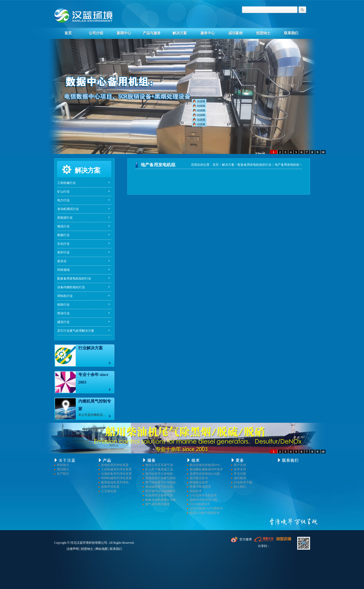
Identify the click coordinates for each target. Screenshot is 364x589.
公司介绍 (96, 33)
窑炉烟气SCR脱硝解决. (161, 491)
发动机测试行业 (68, 209)
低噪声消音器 (110, 487)
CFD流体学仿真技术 (203, 495)
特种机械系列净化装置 (116, 478)
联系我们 (291, 33)
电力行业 (63, 200)
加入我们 (240, 487)
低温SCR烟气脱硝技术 (205, 513)
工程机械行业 (67, 183)
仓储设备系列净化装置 (116, 474)
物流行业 (63, 226)
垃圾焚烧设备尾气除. (159, 495)
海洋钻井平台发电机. (159, 474)
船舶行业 (63, 235)
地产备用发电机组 (287, 165)
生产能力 (63, 474)
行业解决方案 (91, 348)
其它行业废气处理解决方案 (76, 331)
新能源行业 (65, 218)
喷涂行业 (63, 313)
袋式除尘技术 (199, 478)
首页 (68, 33)
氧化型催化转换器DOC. (205, 465)
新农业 (62, 261)
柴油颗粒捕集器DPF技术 (206, 469)
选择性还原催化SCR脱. (205, 474)
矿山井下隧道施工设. (159, 469)
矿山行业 (63, 192)
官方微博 (246, 539)
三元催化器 (109, 491)
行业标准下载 (243, 482)
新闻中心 (124, 33)
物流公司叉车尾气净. (159, 465)
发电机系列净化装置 (115, 465)
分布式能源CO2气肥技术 (206, 508)
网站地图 (102, 549)
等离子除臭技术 (200, 487)
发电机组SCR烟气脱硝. (161, 478)
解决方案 (180, 33)
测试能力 (63, 469)
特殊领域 (63, 270)
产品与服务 (152, 33)
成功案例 (235, 33)
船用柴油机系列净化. (115, 482)
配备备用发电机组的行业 (74, 279)
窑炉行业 (63, 252)
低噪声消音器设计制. (204, 500)
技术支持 (240, 469)
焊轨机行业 (65, 296)
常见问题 (240, 474)
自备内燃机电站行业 (71, 287)
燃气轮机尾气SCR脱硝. (161, 482)
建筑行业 (63, 322)
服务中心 (207, 33)
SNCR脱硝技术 (200, 504)
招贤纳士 (263, 33)
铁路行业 (63, 305)
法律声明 (73, 549)
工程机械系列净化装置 (116, 469)
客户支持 (240, 465)
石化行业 (63, 244)
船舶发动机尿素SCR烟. (161, 500)
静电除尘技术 (199, 482)
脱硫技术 (196, 491)
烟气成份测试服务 (158, 504)
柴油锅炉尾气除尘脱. (159, 487)
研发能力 (63, 465)
